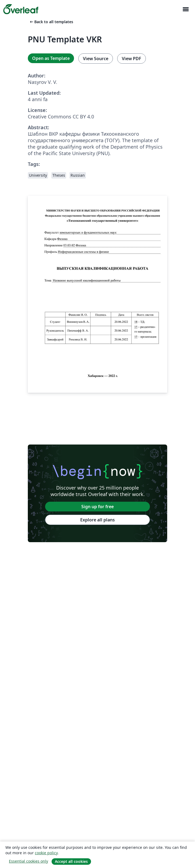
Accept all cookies (71, 861)
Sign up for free (97, 507)
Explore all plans (97, 520)
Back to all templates (51, 22)
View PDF (132, 59)
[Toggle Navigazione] (186, 9)
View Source (96, 59)
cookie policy (46, 853)
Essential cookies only (28, 861)
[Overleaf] (21, 9)
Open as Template (51, 58)
